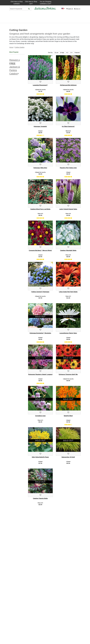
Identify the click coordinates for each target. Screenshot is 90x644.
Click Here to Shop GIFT (31, 3)
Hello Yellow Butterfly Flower (40, 457)
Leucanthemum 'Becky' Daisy (68, 333)
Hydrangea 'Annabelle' (40, 126)
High (62, 53)
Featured (77, 53)
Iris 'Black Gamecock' (68, 126)
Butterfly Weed (68, 416)
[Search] (29, 9)
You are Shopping (46, 3)
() (70, 9)
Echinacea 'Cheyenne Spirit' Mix (68, 374)
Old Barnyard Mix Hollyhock (68, 85)
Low (57, 53)
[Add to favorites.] (40, 82)
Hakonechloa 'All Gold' (68, 457)
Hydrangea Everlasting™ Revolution (40, 333)
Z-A (71, 53)
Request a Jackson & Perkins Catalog (15, 67)
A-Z (67, 53)
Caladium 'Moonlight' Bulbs (68, 250)
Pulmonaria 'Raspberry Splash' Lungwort (40, 374)
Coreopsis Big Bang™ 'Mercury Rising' (40, 250)
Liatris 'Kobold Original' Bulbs (68, 209)
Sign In (77, 9)
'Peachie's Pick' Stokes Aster (68, 168)
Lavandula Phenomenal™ (40, 85)
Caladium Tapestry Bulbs (40, 498)
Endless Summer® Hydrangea (40, 292)
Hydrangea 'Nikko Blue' (40, 168)
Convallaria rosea (40, 416)
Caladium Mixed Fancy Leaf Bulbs (40, 209)
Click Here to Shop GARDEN (17, 3)
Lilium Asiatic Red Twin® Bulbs (68, 292)
